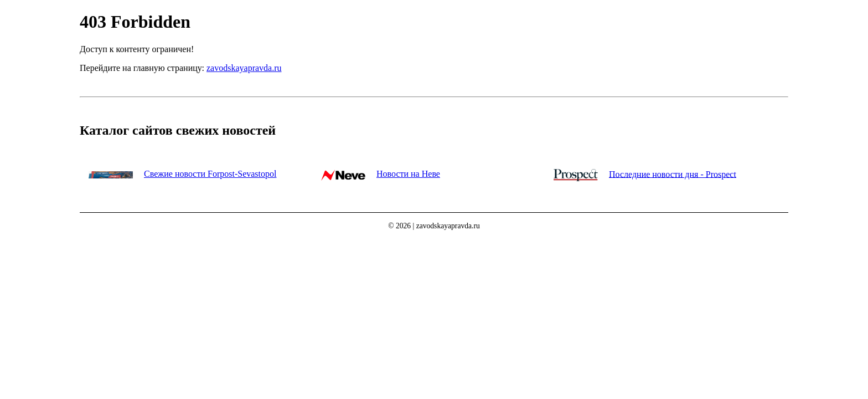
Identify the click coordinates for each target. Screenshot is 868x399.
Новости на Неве (408, 174)
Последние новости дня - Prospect (673, 174)
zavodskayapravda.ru (244, 68)
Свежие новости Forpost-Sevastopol (210, 174)
